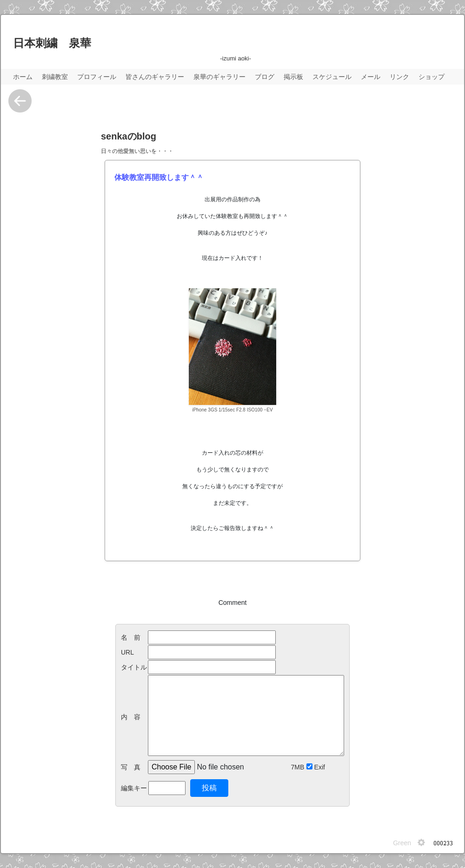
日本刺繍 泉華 (52, 43)
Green (402, 843)
